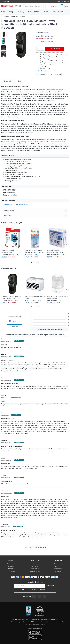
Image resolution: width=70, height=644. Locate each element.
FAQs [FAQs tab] (20, 81)
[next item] (4, 57)
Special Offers (6, 1)
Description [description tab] (8, 81)
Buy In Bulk (41, 75)
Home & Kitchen (34, 12)
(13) (15, 301)
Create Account (35, 564)
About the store (58, 564)
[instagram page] (39, 596)
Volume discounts (12, 564)
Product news (58, 566)
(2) (59, 301)
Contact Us (12, 571)
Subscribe (51, 586)
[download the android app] (35, 637)
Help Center (12, 569)
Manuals (58, 75)
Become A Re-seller (35, 571)
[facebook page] (34, 596)
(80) (62, 255)
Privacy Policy (58, 569)
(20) (38, 301)
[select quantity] (40, 49)
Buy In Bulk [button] (35, 215)
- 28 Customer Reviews (45, 41)
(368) (35, 255)
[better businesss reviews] (28, 611)
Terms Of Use (58, 571)
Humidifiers (22, 16)
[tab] (8, 81)
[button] (20, 45)
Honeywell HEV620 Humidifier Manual (15, 204)
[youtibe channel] (45, 596)
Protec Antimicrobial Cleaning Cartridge (19, 164)
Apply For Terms (35, 569)
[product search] (44, 6)
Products (7, 16)
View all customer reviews (35, 547)
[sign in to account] (52, 6)
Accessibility (12, 566)
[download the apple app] (35, 632)
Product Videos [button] (35, 211)
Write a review (15, 326)
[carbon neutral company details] (40, 611)
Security (46, 12)
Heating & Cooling (7, 12)
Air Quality (21, 12)
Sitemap (43, 624)
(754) (17, 255)
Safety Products (58, 12)
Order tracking (35, 566)
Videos (50, 75)
